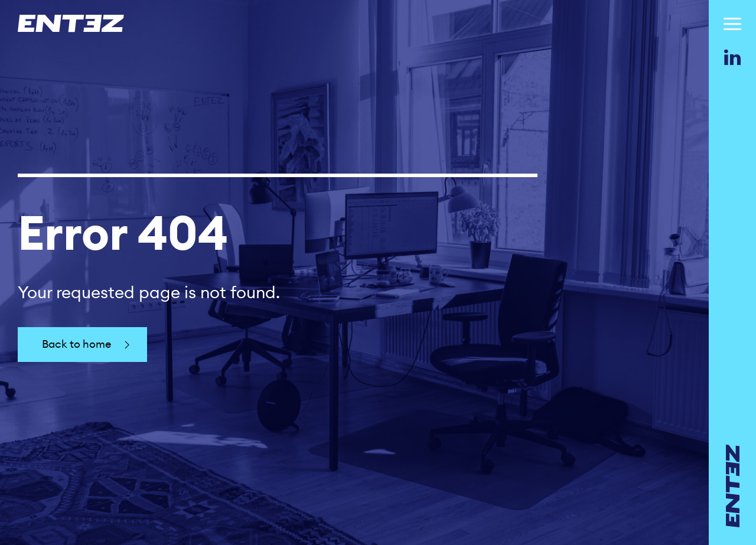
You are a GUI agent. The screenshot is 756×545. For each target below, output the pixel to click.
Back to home (87, 345)
